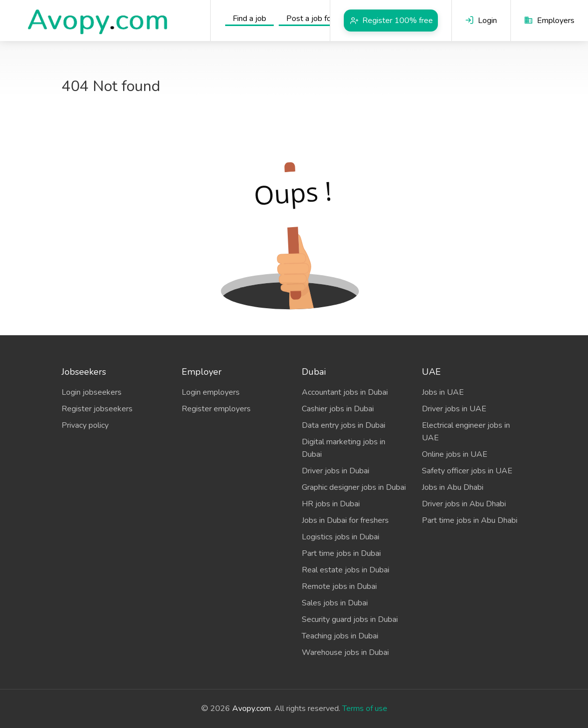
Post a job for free (318, 19)
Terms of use (365, 708)
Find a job (249, 19)
